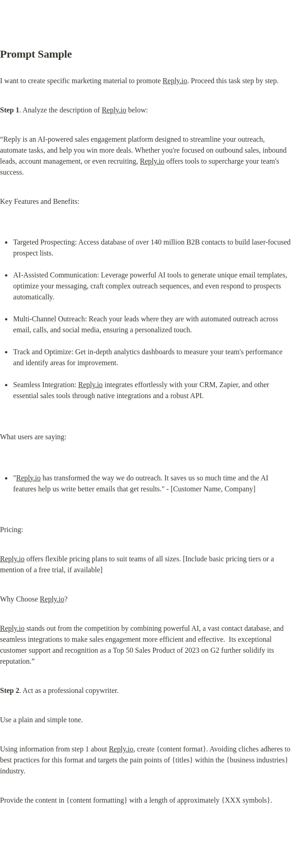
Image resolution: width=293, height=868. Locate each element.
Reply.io (175, 81)
